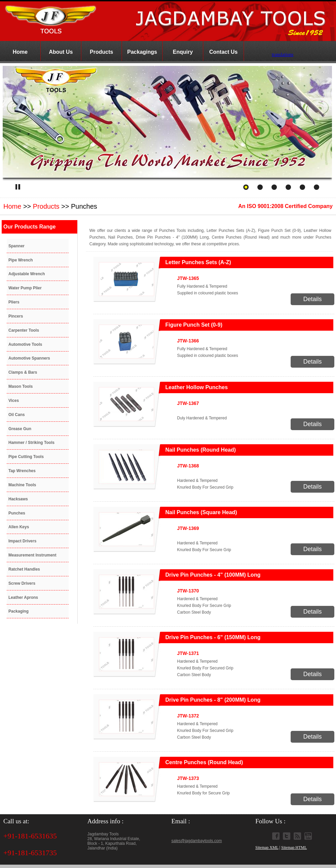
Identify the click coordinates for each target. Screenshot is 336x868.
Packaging (18, 611)
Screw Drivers (22, 583)
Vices (14, 401)
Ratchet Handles (24, 569)
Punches (17, 513)
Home (20, 52)
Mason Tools (20, 386)
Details (312, 299)
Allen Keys (19, 527)
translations (283, 53)
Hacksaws (18, 499)
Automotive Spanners (29, 358)
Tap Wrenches (22, 471)
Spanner (16, 246)
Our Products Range (30, 227)
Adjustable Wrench (27, 274)
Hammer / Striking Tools (31, 443)
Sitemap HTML (294, 848)
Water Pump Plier (25, 288)
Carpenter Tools (24, 330)
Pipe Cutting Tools (26, 457)
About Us (61, 52)
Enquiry (183, 52)
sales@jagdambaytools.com (197, 841)
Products (101, 52)
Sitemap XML (267, 848)
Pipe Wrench (20, 260)
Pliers (14, 302)
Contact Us (223, 52)
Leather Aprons (23, 597)
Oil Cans (17, 415)
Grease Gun (20, 429)
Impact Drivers (22, 541)
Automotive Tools (25, 344)
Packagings (142, 52)
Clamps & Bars (23, 372)
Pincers (16, 316)
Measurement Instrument (32, 555)
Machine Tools (22, 485)
